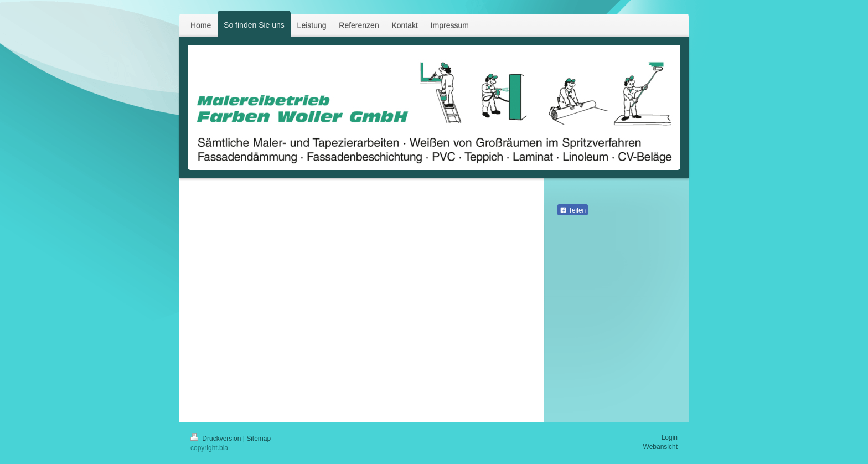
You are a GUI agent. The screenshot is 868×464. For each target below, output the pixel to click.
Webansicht (660, 447)
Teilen (573, 210)
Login (670, 437)
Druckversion (217, 439)
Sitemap (259, 439)
